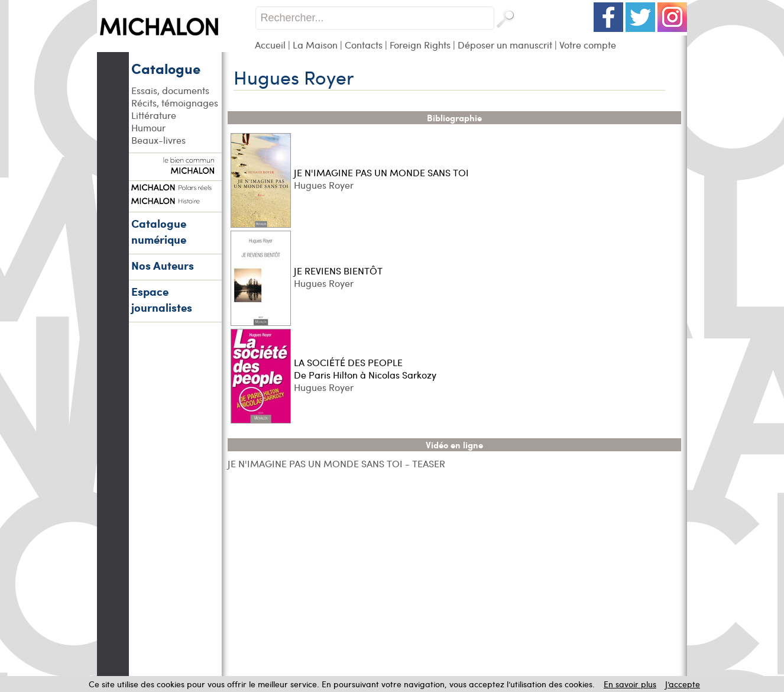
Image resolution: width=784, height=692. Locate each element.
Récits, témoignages (175, 103)
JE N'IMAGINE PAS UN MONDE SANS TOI (381, 172)
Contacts (364, 45)
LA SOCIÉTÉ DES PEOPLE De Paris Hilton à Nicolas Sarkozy (365, 368)
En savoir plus (630, 684)
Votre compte (588, 45)
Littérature (154, 115)
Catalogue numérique (159, 231)
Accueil (270, 45)
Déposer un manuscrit (505, 45)
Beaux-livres (158, 140)
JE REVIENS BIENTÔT (338, 271)
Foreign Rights (420, 45)
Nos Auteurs (163, 265)
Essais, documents (170, 90)
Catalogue (166, 68)
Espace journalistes (162, 299)
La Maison (315, 45)
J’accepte (683, 684)
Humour (148, 127)
